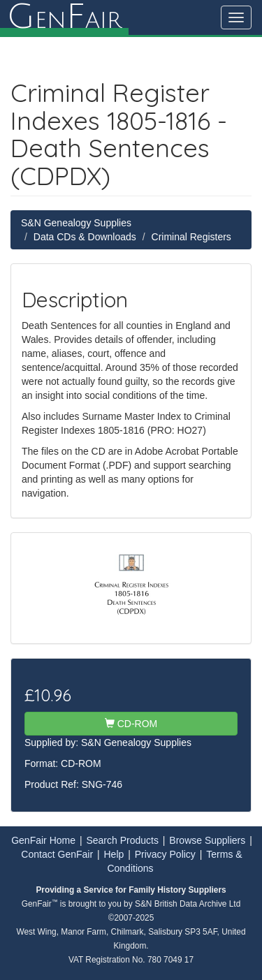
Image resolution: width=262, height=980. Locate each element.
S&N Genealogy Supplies (76, 223)
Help (114, 854)
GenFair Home (43, 840)
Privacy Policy (165, 854)
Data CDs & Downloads (85, 237)
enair (64, 17)
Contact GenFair (57, 854)
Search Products (122, 840)
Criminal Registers (191, 237)
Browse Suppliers (207, 840)
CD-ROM (131, 724)
